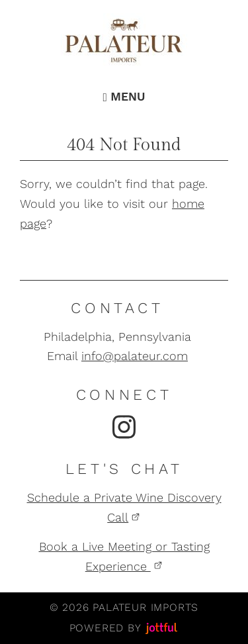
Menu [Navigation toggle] (124, 97)
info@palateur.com (135, 356)
